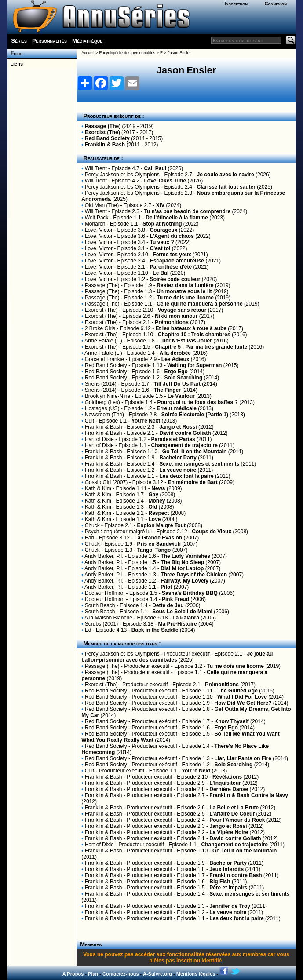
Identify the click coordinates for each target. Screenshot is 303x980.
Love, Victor (99, 230)
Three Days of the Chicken (194, 575)
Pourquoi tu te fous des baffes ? (198, 402)
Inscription (236, 4)
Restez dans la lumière (185, 285)
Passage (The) (103, 126)
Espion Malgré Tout (161, 525)
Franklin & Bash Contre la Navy (249, 795)
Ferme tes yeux (172, 255)
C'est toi (160, 248)
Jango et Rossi (178, 427)
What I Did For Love (242, 697)
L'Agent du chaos (172, 236)
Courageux (164, 230)
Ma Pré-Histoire (178, 624)
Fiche (15, 53)
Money (157, 501)
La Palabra (186, 618)
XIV (160, 205)
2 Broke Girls (100, 328)
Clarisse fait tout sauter (226, 187)
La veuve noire (178, 470)
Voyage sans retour (182, 310)
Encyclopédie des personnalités (127, 53)
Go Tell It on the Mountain (194, 452)
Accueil (88, 53)
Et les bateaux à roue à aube (191, 328)
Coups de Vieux (212, 532)
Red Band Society (107, 138)
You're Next (146, 421)
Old (153, 507)
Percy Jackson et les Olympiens (122, 175)
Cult (89, 421)
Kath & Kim (98, 488)
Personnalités (49, 41)
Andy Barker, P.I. (104, 556)
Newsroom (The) (104, 415)
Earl (89, 538)
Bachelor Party (178, 458)
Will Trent (96, 168)
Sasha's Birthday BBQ (190, 593)
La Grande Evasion (159, 538)
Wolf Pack (97, 218)
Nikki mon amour (176, 316)
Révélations (227, 777)
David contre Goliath (185, 433)
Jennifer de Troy (230, 906)
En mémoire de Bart (193, 482)
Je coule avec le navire (226, 175)
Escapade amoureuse (177, 261)
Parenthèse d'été (171, 267)
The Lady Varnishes (185, 556)
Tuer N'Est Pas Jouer (185, 341)
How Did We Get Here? (243, 703)
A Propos (73, 974)
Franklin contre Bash (235, 875)
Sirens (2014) (101, 384)
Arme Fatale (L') (103, 341)
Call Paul (155, 168)
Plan (93, 974)
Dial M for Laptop (182, 568)
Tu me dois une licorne (185, 298)
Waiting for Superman (194, 365)
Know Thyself (232, 721)
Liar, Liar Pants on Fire (243, 758)
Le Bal (161, 273)
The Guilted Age (237, 691)
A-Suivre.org (157, 974)
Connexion (276, 4)
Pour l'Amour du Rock (237, 820)
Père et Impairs (228, 888)
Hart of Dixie (99, 439)
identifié (212, 961)
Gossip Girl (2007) (106, 482)
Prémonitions (172, 322)
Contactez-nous (121, 974)
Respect (159, 513)
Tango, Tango (154, 550)
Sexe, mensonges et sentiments (199, 464)
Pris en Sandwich (159, 544)
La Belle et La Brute (234, 808)
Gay (154, 495)
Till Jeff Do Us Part (177, 384)
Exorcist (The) (102, 132)
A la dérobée (175, 353)
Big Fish (220, 882)
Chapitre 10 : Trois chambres (194, 335)
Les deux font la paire (186, 476)
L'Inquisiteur (225, 783)
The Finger (167, 390)
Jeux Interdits (226, 869)
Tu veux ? (162, 242)
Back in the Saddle (155, 630)
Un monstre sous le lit (184, 291)
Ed (88, 630)
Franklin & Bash (105, 145)
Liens (15, 64)
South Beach (100, 605)
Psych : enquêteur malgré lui (118, 532)
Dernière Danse (229, 789)
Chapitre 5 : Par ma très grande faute (201, 347)
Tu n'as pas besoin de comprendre (188, 211)
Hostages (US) (102, 408)
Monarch (95, 224)
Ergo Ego (176, 372)
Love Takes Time (165, 181)
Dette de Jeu (168, 605)
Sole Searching (184, 378)
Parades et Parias (173, 439)
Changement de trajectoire (184, 445)
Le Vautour (181, 396)
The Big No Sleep (182, 562)
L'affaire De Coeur (232, 814)
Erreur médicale (177, 408)
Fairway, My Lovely (184, 581)
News (158, 488)
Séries (19, 41)
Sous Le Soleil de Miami (182, 612)
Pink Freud (175, 599)
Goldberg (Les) (102, 402)
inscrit (184, 961)
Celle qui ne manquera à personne (199, 304)
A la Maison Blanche (108, 618)
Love (155, 519)
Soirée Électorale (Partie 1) (195, 415)
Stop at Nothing (162, 224)
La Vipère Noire (229, 832)
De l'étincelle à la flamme (177, 218)
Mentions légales (196, 974)
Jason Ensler (179, 53)
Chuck (92, 525)
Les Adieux (175, 359)
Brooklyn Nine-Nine (108, 396)
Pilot (166, 587)
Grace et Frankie (104, 359)
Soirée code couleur (175, 279)
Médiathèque (87, 41)
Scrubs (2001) (101, 624)
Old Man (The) (102, 205)
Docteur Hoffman (105, 593)
